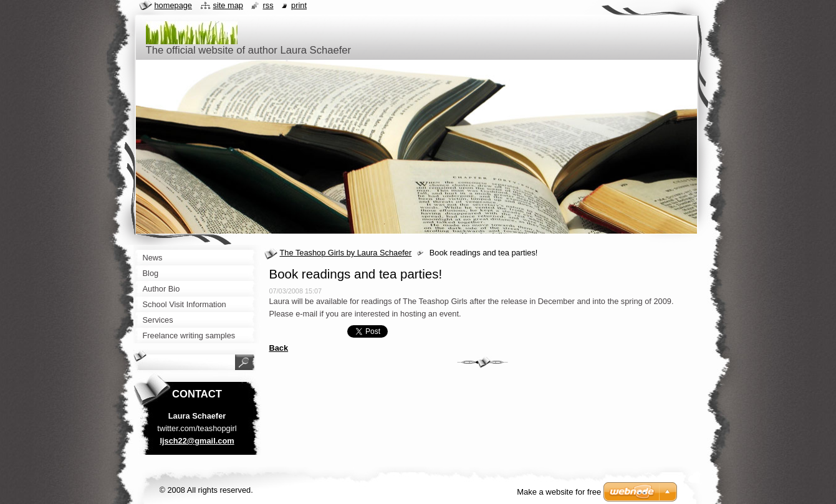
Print (299, 5)
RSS (268, 5)
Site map (228, 5)
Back (279, 348)
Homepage (173, 5)
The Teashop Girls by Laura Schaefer (346, 253)
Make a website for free (559, 492)
